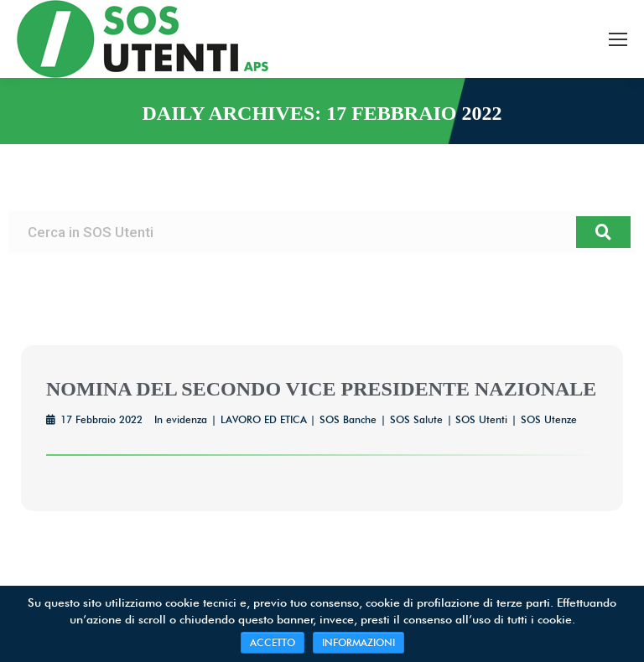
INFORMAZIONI (358, 642)
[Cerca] (603, 232)
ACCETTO (273, 642)
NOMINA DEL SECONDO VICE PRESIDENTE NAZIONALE (321, 389)
